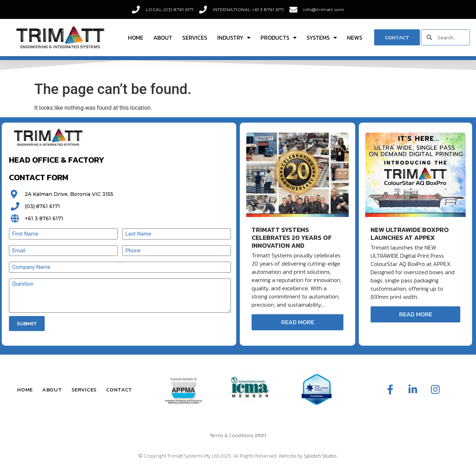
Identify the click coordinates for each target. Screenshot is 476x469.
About (163, 38)
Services (195, 38)
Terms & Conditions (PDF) (238, 436)
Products (279, 38)
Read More (298, 322)
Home (136, 38)
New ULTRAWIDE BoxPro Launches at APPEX (410, 234)
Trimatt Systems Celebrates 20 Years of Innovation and (292, 238)
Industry (234, 38)
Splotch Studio (320, 456)
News (355, 38)
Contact (119, 389)
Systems (322, 38)
